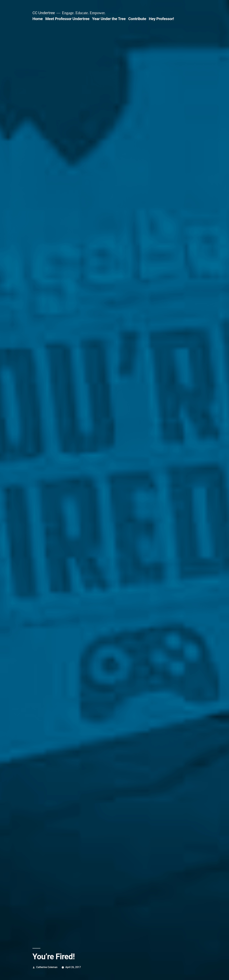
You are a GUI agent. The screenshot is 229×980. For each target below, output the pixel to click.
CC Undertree (44, 13)
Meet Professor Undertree (67, 19)
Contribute (137, 19)
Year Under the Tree (109, 19)
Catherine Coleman (47, 967)
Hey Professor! (161, 19)
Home (38, 19)
